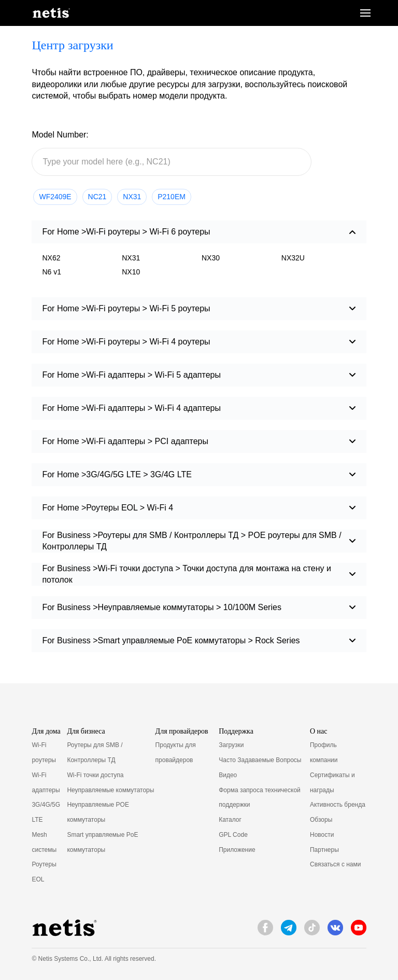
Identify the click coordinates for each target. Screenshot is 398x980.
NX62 (51, 258)
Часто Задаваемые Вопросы (260, 760)
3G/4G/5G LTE (46, 812)
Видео (228, 775)
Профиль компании (324, 753)
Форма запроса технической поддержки (260, 798)
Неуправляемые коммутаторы (110, 790)
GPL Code (233, 835)
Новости (322, 835)
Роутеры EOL (44, 872)
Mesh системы (44, 842)
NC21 (97, 197)
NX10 (131, 272)
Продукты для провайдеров (176, 753)
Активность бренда (338, 805)
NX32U (293, 258)
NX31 (132, 197)
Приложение (237, 850)
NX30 (211, 258)
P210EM (172, 197)
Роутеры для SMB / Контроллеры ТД (95, 753)
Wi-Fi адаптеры (46, 783)
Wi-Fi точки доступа (95, 775)
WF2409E (55, 197)
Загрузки (231, 745)
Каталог (230, 820)
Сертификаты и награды (332, 783)
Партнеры (324, 850)
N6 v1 (52, 272)
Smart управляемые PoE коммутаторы (102, 842)
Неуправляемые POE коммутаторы (98, 812)
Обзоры (321, 820)
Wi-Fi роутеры (44, 753)
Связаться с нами (335, 864)
